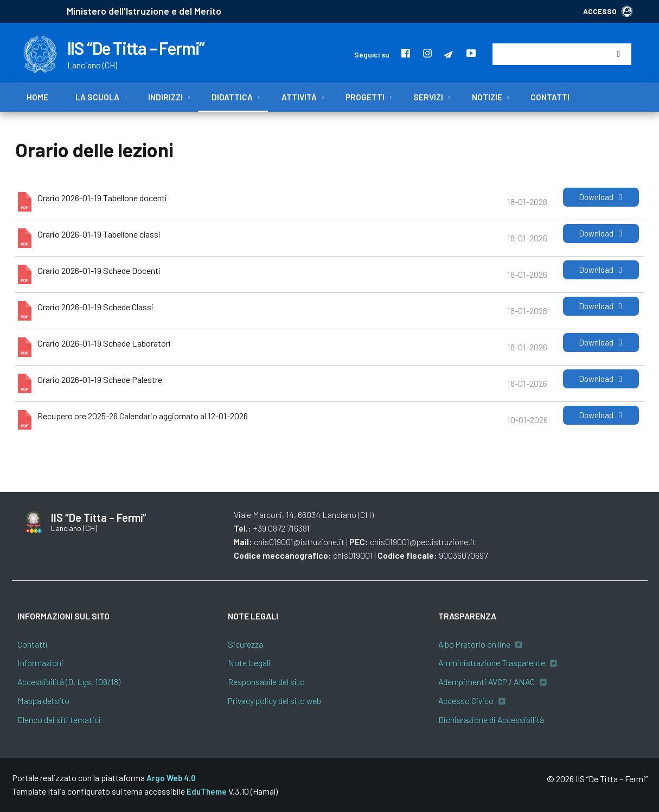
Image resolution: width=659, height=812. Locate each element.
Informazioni (40, 663)
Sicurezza (245, 644)
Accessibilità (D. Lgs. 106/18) (69, 682)
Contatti (550, 97)
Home (37, 97)
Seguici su (372, 55)
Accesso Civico (466, 701)
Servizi (428, 97)
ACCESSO (608, 11)
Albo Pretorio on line (474, 644)
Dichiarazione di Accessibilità (491, 720)
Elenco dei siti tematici (59, 720)
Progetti (365, 97)
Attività (299, 97)
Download (601, 197)
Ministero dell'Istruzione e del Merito (144, 11)
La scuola (97, 97)
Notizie (487, 97)
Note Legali (249, 663)
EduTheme (207, 791)
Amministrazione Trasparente (492, 663)
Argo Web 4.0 (171, 778)
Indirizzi (165, 97)
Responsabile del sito (266, 682)
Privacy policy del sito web (274, 701)
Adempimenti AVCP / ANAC (487, 682)
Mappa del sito (43, 701)
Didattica (232, 97)
